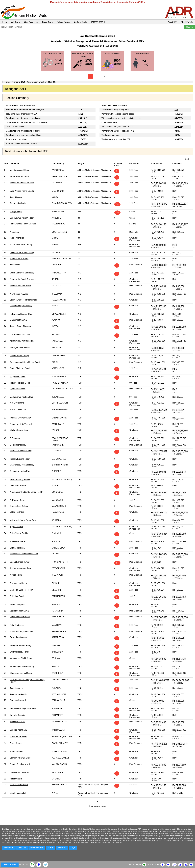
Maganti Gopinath (18, 377)
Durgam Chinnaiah (18, 700)
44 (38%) (179, 118)
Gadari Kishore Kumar (20, 562)
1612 (81, 114)
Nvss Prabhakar (17, 238)
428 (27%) (83, 135)
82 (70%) (179, 122)
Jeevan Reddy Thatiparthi (21, 326)
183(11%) (83, 122)
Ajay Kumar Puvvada (19, 294)
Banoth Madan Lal (18, 793)
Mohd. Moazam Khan (19, 176)
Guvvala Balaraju (17, 715)
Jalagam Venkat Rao (19, 694)
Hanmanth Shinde (18, 485)
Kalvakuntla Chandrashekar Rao (24, 554)
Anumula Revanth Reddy (21, 451)
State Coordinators (37, 848)
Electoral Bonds (80, 22)
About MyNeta (187, 22)
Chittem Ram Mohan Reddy (22, 253)
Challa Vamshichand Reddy (22, 273)
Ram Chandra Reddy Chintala (23, 224)
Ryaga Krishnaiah (18, 389)
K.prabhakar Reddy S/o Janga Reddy (26, 492)
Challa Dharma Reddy (19, 430)
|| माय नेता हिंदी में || (98, 22)
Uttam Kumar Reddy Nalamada (24, 300)
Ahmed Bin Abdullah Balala (22, 183)
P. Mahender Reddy (18, 583)
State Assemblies (31, 22)
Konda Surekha (17, 751)
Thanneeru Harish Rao (20, 471)
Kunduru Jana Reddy (19, 259)
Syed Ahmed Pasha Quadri (22, 191)
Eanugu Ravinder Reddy (21, 645)
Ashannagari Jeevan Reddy (22, 666)
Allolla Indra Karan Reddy (21, 244)
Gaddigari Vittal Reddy (20, 347)
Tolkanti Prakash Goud (20, 383)
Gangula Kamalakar (18, 730)
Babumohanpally (17, 604)
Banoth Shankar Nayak (20, 764)
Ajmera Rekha (16, 575)
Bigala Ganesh (16, 527)
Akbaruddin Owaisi (18, 203)
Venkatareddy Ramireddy (21, 306)
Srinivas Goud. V (17, 722)
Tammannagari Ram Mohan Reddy (25, 362)
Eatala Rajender (17, 512)
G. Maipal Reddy (17, 596)
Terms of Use (62, 848)
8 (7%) (178, 131)
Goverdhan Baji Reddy (20, 480)
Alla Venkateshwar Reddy (21, 568)
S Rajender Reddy (18, 445)
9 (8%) (178, 135)
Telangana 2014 (18, 82)
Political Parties (63, 22)
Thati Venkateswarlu (19, 785)
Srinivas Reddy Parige (20, 652)
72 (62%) (179, 127)
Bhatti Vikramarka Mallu (20, 286)
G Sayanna (15, 438)
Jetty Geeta (15, 264)
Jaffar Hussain (16, 197)
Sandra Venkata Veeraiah (21, 424)
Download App (134, 865)
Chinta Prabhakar (17, 548)
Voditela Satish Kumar (19, 611)
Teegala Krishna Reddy (20, 459)
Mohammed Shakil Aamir (21, 658)
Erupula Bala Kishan (19, 506)
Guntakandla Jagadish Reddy (23, 708)
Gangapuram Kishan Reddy (22, 218)
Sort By (188, 159)
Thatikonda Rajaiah (18, 737)
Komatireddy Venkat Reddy (22, 341)
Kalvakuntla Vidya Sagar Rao (23, 520)
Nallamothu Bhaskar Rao (21, 314)
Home (5, 22)
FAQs (73, 848)
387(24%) (83, 127)
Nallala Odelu (16, 779)
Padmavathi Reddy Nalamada (23, 279)
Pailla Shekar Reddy (19, 533)
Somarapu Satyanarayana (21, 631)
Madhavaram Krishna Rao (21, 397)
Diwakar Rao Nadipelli (19, 772)
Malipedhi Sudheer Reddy (21, 590)
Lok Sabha (16, 22)
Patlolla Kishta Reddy (19, 356)
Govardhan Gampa (18, 637)
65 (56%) (179, 114)
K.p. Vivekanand (17, 403)
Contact (50, 848)
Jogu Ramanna (16, 688)
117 (176, 110)
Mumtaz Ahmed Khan (19, 170)
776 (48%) (83, 131)
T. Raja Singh (16, 212)
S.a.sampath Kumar (18, 320)
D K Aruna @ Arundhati (20, 334)
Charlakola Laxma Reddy (21, 673)
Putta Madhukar (17, 625)
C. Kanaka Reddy (17, 500)
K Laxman (14, 232)
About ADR (172, 22)
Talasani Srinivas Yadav (20, 418)
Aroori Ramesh (16, 743)
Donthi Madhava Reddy (20, 368)
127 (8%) (83, 139)
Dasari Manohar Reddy (20, 617)
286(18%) (83, 118)
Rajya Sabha (48, 22)
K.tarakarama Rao (18, 541)
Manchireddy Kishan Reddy (22, 465)
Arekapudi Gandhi (18, 409)
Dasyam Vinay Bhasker (20, 758)
